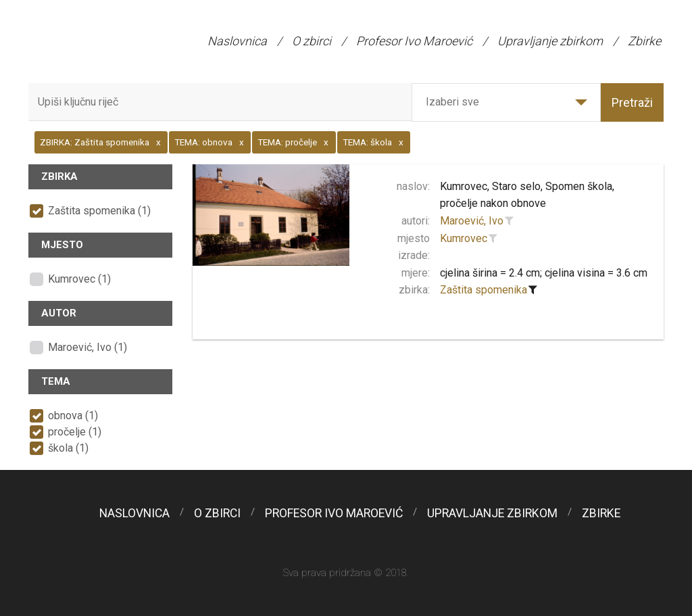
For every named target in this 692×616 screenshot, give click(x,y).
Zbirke (644, 41)
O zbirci (312, 41)
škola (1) (68, 448)
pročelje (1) (75, 432)
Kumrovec (464, 238)
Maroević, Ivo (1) (88, 347)
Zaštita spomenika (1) (99, 211)
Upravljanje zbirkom (550, 41)
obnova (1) (73, 416)
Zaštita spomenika (484, 290)
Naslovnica (237, 41)
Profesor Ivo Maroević (414, 41)
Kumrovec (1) (79, 279)
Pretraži (632, 102)
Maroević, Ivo (472, 221)
